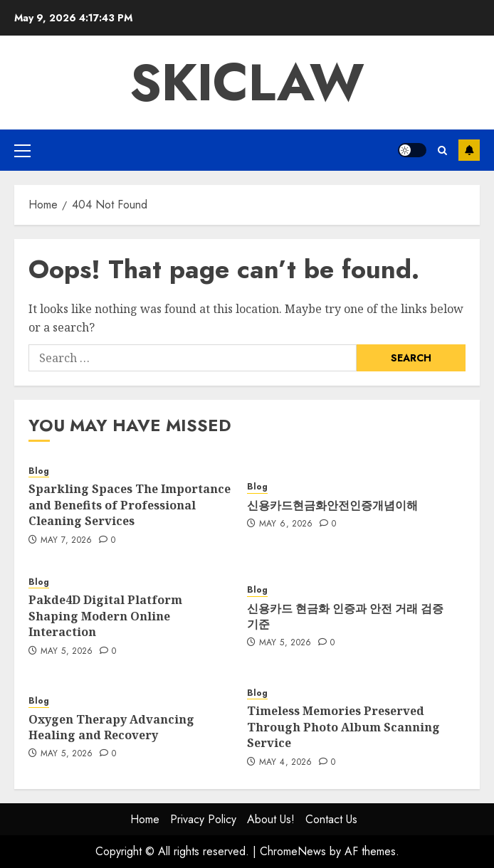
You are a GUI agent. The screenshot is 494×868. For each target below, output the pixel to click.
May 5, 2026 (67, 652)
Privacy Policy (203, 819)
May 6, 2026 (286, 524)
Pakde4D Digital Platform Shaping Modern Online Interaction (105, 616)
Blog (39, 471)
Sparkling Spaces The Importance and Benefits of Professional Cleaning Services (130, 505)
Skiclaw (247, 83)
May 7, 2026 (67, 541)
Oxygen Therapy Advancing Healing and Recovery (111, 727)
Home (145, 819)
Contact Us (331, 819)
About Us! (271, 819)
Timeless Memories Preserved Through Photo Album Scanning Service (343, 727)
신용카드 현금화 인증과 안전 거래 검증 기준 (345, 616)
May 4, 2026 (286, 763)
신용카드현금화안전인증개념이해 (332, 505)
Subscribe (469, 150)
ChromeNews (293, 851)
